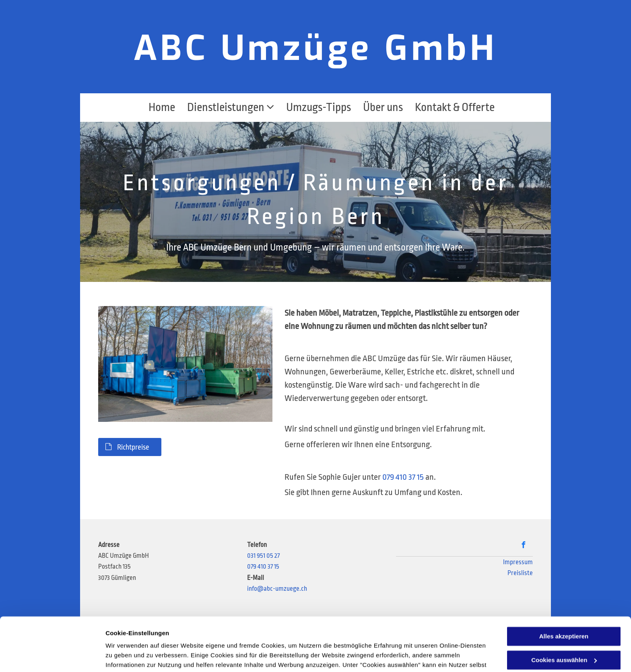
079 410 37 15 (403, 477)
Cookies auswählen (134, 656)
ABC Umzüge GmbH (316, 48)
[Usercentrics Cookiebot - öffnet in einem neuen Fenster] (52, 656)
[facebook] (524, 546)
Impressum (518, 562)
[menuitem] (156, 108)
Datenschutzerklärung (303, 634)
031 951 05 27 (263, 556)
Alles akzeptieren (564, 586)
